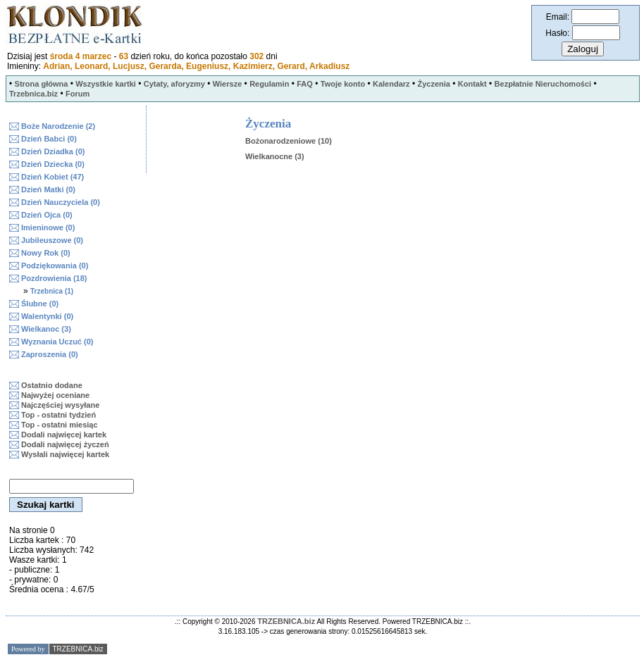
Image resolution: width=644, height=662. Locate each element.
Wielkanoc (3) (46, 329)
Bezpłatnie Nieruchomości (543, 84)
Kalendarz (391, 84)
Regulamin (269, 84)
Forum (78, 94)
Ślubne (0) (40, 304)
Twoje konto (343, 84)
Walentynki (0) (47, 316)
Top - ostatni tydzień (58, 415)
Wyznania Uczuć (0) (57, 342)
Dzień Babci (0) (49, 139)
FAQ (305, 84)
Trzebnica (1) (52, 291)
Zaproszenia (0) (50, 354)
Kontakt (472, 84)
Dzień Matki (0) (48, 189)
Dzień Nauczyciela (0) (61, 202)
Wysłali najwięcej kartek (65, 454)
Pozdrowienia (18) (54, 278)
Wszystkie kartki (106, 84)
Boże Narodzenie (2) (58, 126)
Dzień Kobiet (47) (52, 177)
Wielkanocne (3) (275, 156)
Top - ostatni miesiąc (60, 425)
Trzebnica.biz (33, 94)
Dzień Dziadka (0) (53, 151)
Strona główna (42, 84)
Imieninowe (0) (48, 227)
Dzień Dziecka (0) (53, 164)
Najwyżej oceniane (55, 395)
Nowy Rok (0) (46, 253)
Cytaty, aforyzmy (174, 84)
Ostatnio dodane (52, 385)
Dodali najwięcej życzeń (65, 444)
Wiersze (227, 84)
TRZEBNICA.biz (286, 621)
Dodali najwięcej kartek (64, 435)
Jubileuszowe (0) (52, 240)
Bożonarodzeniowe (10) (289, 141)
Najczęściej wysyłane (60, 405)
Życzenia (433, 84)
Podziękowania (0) (55, 266)
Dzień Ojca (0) (47, 215)
